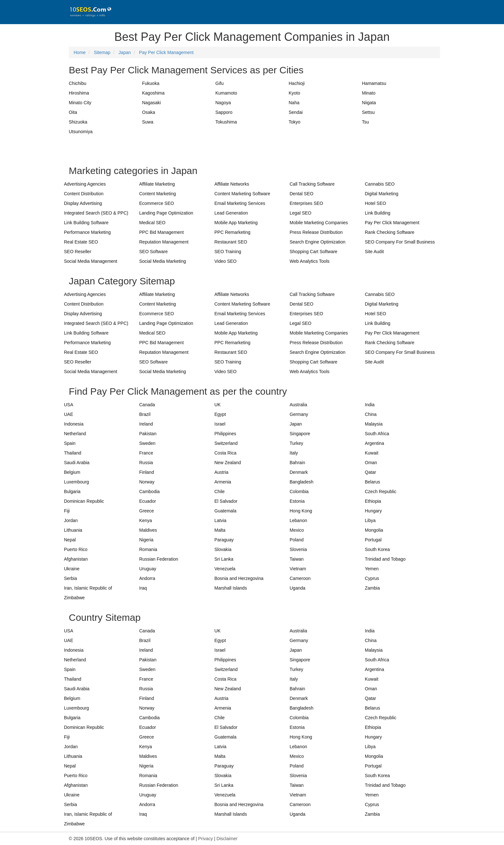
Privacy (205, 839)
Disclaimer (227, 839)
